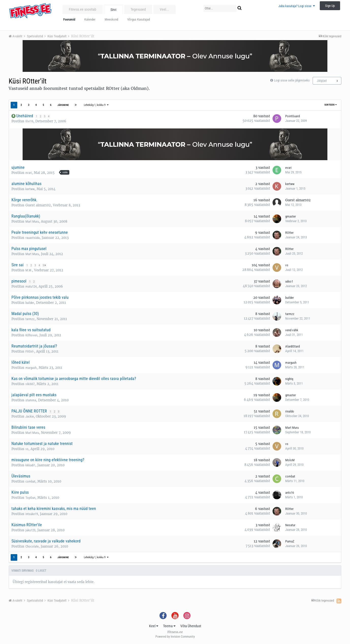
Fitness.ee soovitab (83, 9)
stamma (31, 400)
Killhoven (31, 335)
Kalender (90, 19)
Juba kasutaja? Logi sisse (297, 6)
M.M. (29, 270)
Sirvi (113, 10)
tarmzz (30, 319)
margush (31, 368)
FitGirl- (30, 351)
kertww (30, 189)
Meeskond (111, 19)
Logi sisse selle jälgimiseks (292, 80)
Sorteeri (331, 105)
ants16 (290, 493)
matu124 (31, 286)
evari (29, 173)
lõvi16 (29, 121)
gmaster (291, 216)
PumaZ (290, 541)
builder (30, 303)
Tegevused (138, 9)
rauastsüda (33, 238)
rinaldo (290, 411)
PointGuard (292, 116)
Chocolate (32, 546)
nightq (289, 379)
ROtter (289, 233)
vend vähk (292, 330)
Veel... (164, 9)
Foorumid (69, 19)
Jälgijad (322, 81)
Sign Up (330, 6)
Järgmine (63, 105)
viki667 (30, 384)
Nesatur (290, 525)
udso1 (289, 281)
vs (287, 265)
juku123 (30, 530)
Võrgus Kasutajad (139, 19)
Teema (169, 626)
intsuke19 (32, 514)
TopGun (30, 498)
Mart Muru (32, 221)
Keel (154, 626)
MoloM (290, 460)
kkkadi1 (30, 465)
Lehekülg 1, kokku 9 (96, 105)
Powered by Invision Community (175, 637)
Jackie (30, 416)
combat (30, 481)
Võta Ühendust (191, 626)
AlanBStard (292, 346)
